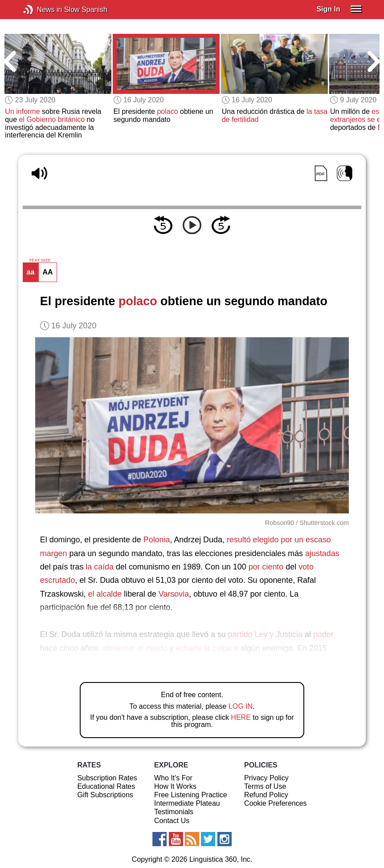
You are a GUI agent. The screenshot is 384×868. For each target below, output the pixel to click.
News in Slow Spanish (42, 10)
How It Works (175, 786)
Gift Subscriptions (105, 795)
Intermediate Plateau (187, 803)
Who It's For (173, 778)
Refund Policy (266, 795)
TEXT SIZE (40, 260)
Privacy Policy (266, 778)
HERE (241, 717)
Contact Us (172, 821)
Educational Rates (106, 786)
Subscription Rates (107, 778)
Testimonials (174, 812)
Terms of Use (265, 786)
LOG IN (241, 706)
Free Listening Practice (191, 795)
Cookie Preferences (276, 803)
